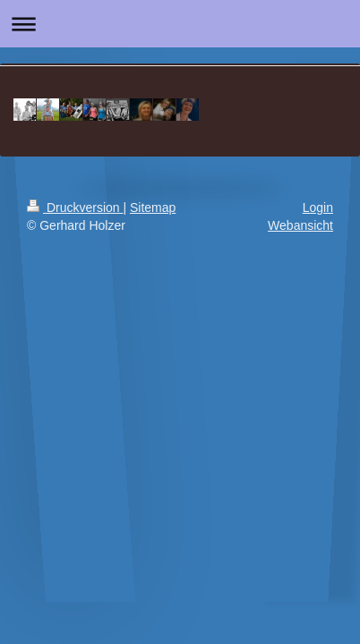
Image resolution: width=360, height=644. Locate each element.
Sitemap (153, 208)
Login (318, 208)
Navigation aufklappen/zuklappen (180, 24)
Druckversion (75, 208)
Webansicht (300, 225)
